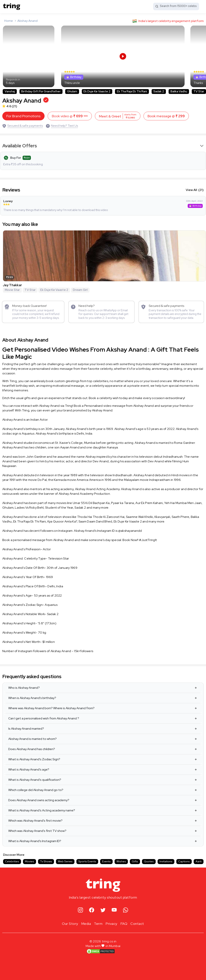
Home (9, 21)
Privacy (111, 921)
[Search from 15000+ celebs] (176, 6)
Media (86, 921)
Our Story (70, 921)
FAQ (124, 921)
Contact (137, 921)
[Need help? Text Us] (62, 124)
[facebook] (92, 908)
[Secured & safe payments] (23, 124)
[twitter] (103, 908)
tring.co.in (109, 939)
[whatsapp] (126, 908)
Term (98, 921)
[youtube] (114, 908)
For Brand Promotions (23, 114)
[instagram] (81, 908)
